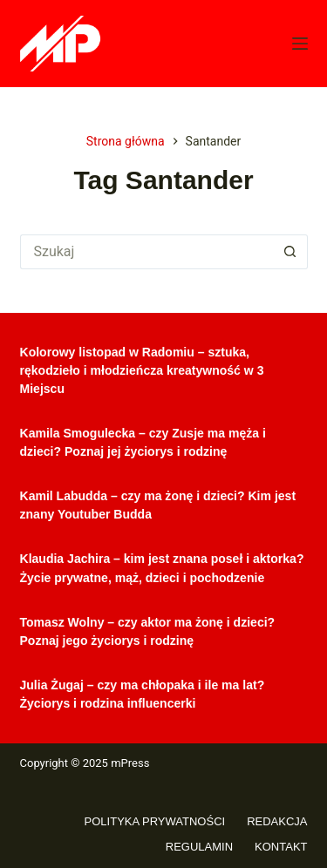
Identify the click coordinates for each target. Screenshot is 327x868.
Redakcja (277, 821)
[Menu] (300, 44)
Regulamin (199, 847)
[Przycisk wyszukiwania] (290, 252)
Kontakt (281, 847)
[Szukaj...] (146, 252)
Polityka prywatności (155, 821)
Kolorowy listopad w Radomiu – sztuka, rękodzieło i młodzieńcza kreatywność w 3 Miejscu (142, 370)
